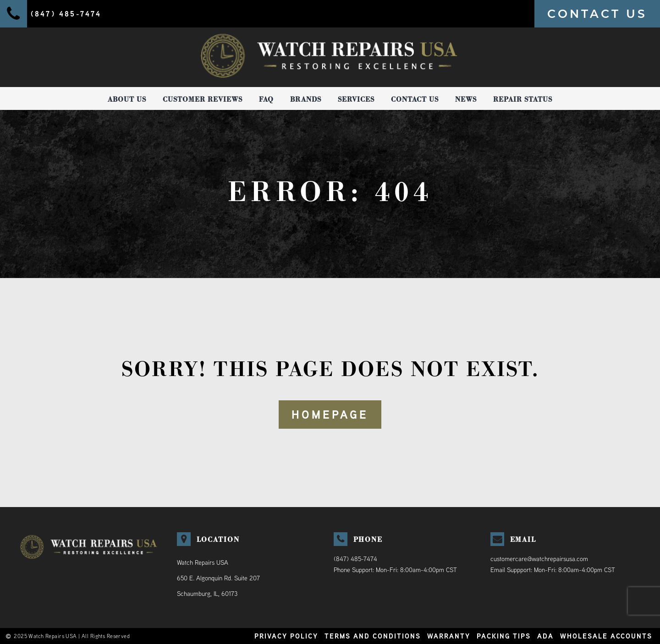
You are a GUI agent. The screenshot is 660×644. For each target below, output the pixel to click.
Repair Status (523, 99)
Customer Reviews (203, 99)
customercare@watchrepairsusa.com (539, 559)
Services (356, 99)
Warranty (449, 636)
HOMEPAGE (330, 415)
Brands (306, 99)
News (466, 99)
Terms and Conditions (373, 636)
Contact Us (415, 99)
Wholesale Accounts (606, 636)
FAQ (266, 99)
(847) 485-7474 (355, 559)
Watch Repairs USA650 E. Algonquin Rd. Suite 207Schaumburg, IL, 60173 (218, 578)
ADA (545, 636)
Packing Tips (504, 636)
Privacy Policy (286, 636)
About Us (127, 99)
